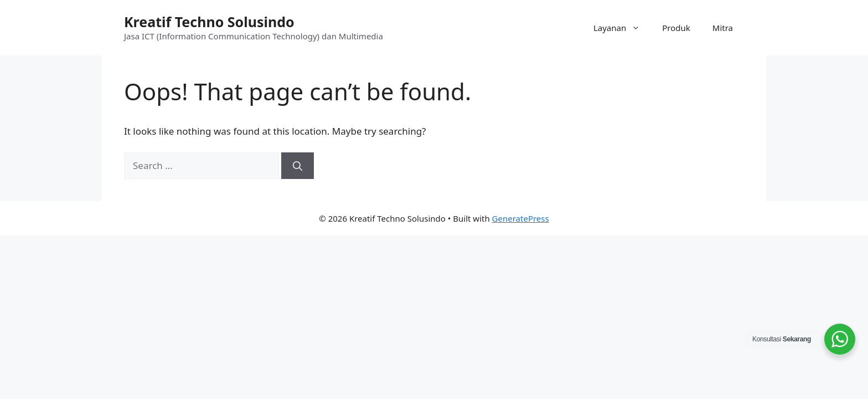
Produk (676, 28)
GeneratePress (521, 218)
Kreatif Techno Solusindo (209, 22)
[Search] (298, 166)
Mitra (723, 28)
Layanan (622, 28)
